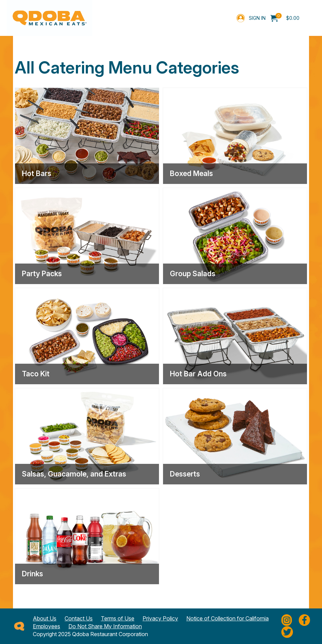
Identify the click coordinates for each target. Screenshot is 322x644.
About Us (45, 618)
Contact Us (79, 618)
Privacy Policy (160, 618)
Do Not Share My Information (105, 626)
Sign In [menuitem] (257, 18)
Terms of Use (118, 618)
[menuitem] (285, 18)
